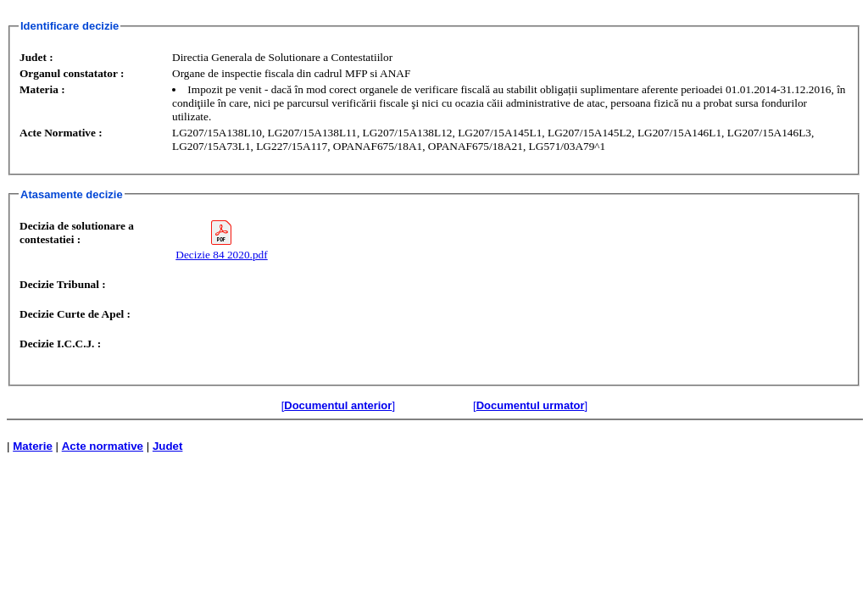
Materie (33, 446)
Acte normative (103, 446)
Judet (168, 446)
